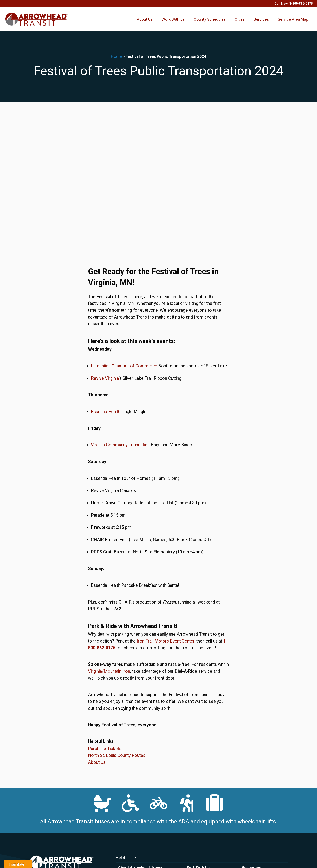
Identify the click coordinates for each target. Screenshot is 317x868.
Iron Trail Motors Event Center (166, 506)
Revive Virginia (105, 243)
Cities (240, 22)
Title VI (123, 816)
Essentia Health (106, 277)
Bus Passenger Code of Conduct (142, 797)
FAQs (122, 771)
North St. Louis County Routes (117, 621)
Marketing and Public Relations (264, 771)
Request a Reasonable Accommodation (147, 810)
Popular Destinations (257, 765)
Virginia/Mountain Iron (109, 537)
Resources (251, 733)
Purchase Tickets (105, 614)
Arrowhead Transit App (135, 739)
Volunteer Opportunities (203, 752)
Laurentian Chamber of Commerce (124, 231)
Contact (124, 752)
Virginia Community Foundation (120, 310)
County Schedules (210, 22)
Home (116, 63)
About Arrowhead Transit (141, 733)
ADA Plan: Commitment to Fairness (144, 790)
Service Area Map (293, 22)
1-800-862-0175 (301, 4)
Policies (125, 784)
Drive (189, 739)
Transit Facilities (253, 759)
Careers (191, 746)
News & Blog (127, 759)
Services (261, 22)
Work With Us (173, 22)
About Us (145, 22)
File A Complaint (130, 803)
